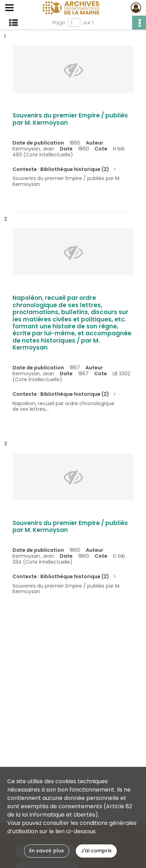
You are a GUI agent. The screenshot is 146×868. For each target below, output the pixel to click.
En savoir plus (47, 851)
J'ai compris (96, 851)
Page (59, 23)
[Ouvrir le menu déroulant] (9, 8)
